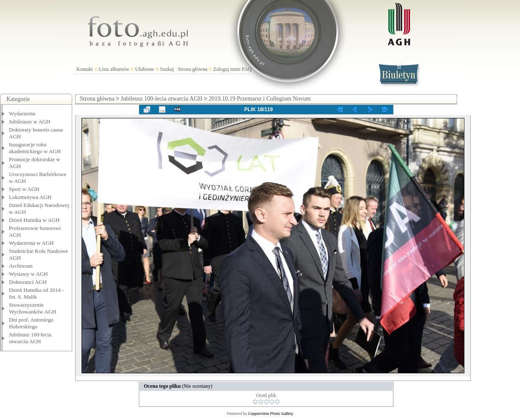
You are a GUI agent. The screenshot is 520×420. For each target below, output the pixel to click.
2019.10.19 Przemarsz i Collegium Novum (260, 99)
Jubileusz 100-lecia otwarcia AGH (30, 338)
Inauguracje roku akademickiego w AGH (35, 148)
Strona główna (193, 69)
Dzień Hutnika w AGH (34, 220)
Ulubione (145, 69)
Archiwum (21, 266)
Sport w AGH (24, 189)
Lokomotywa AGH (30, 197)
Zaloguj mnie (227, 69)
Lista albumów (114, 69)
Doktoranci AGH (28, 282)
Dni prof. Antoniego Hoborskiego (31, 323)
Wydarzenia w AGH (31, 243)
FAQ (247, 69)
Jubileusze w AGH (30, 122)
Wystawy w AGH (28, 274)
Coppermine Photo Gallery (270, 414)
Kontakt (85, 69)
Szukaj (167, 69)
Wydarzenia (22, 113)
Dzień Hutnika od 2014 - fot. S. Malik (36, 293)
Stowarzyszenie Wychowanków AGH (33, 308)
